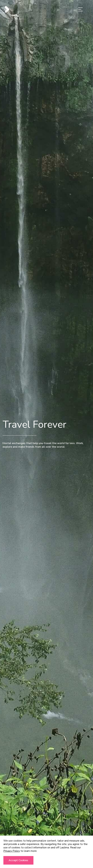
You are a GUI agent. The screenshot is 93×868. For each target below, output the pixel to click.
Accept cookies (18, 860)
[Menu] (80, 10)
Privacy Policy (12, 851)
